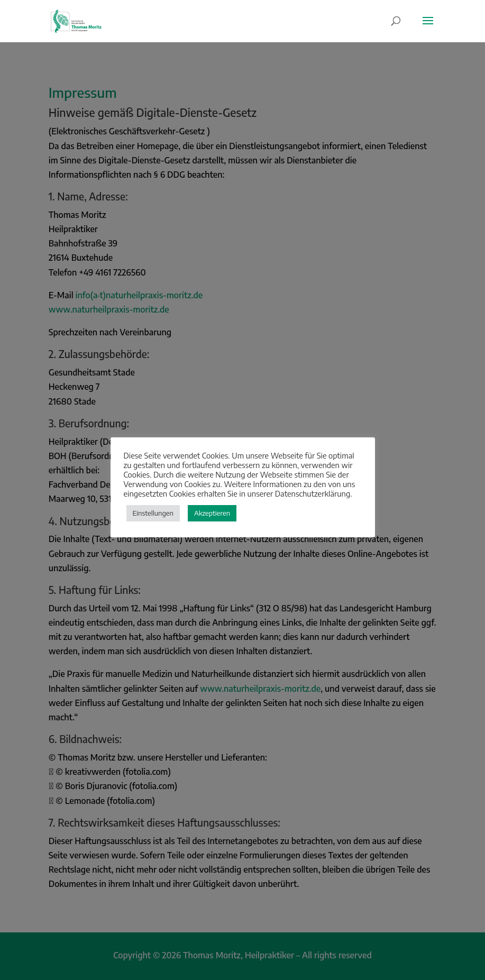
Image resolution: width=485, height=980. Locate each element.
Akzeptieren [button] (212, 513)
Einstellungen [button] (153, 513)
